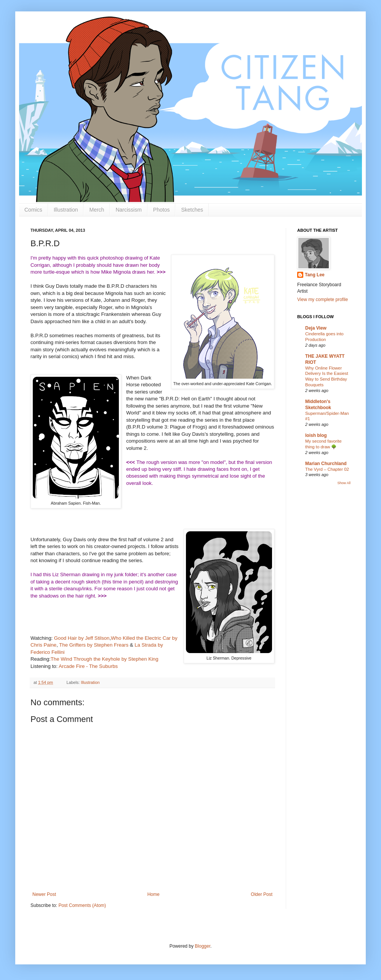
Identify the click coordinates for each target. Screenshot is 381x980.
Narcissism (128, 210)
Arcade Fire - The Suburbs (89, 666)
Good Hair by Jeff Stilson (82, 638)
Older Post (262, 894)
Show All (344, 483)
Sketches (192, 210)
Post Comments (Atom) (82, 905)
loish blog (316, 435)
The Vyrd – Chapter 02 (327, 469)
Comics (33, 210)
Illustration (66, 210)
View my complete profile (323, 300)
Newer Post (44, 894)
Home (154, 894)
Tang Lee (315, 275)
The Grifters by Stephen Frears (94, 645)
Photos (162, 210)
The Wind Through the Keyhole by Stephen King (105, 659)
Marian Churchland (326, 464)
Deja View (316, 328)
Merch (97, 210)
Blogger (203, 946)
